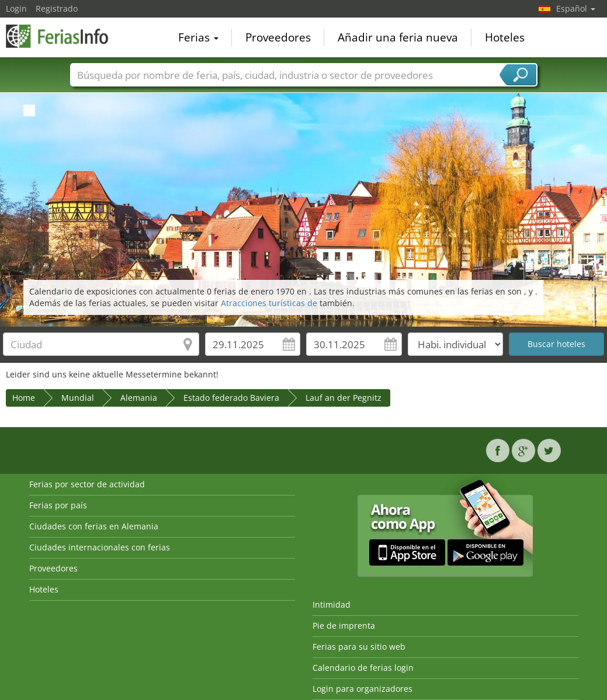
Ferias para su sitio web (359, 647)
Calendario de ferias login (363, 668)
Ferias (198, 37)
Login (16, 8)
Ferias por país (58, 505)
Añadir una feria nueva (398, 37)
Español (576, 8)
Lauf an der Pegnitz (344, 398)
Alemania (139, 398)
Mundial (78, 398)
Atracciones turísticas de (270, 303)
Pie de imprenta (344, 626)
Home (24, 398)
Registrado (57, 8)
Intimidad (332, 604)
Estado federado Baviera (231, 398)
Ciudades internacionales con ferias (100, 547)
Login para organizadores (363, 689)
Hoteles (505, 37)
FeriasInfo (64, 36)
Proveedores (278, 37)
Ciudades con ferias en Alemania (94, 526)
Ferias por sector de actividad (87, 484)
